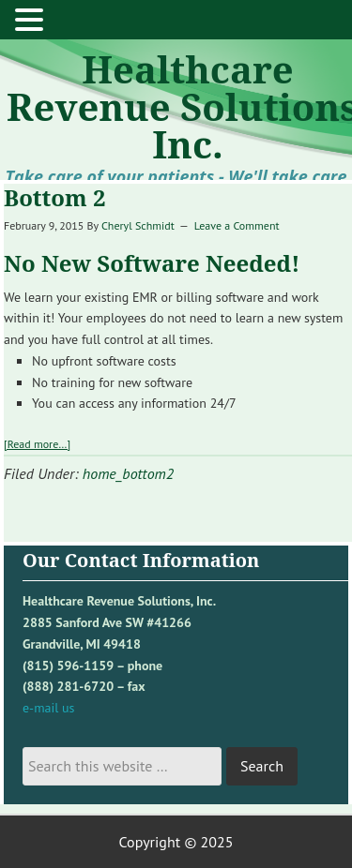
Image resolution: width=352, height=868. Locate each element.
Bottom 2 (55, 197)
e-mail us (48, 708)
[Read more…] (37, 444)
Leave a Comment (237, 225)
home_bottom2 (128, 473)
